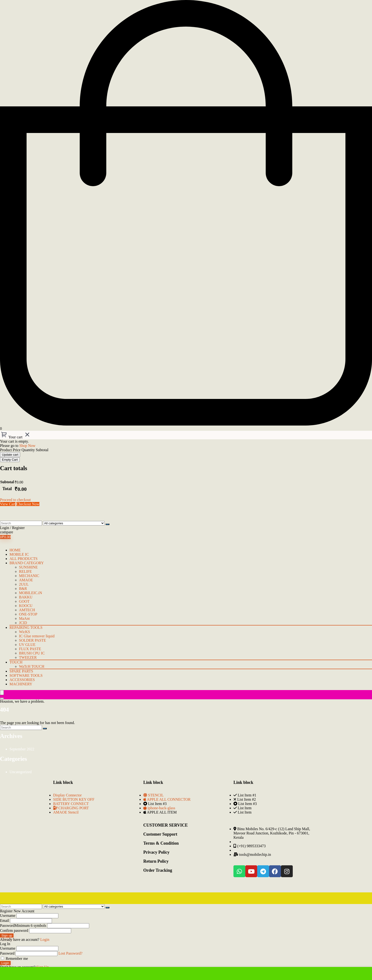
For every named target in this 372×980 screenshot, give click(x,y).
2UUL (24, 584)
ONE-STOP (28, 614)
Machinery (21, 684)
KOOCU (26, 606)
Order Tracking (158, 870)
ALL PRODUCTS (23, 559)
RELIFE (25, 571)
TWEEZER (28, 657)
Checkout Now (28, 504)
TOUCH (16, 662)
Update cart (10, 455)
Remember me (14, 959)
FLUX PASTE (30, 649)
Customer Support (160, 834)
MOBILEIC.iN (30, 593)
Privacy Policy (156, 852)
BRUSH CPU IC (32, 653)
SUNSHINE (28, 567)
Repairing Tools (26, 627)
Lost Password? (70, 953)
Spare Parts (21, 671)
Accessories (22, 680)
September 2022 (22, 749)
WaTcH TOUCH (32, 666)
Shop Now (27, 446)
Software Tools (26, 675)
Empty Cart (10, 460)
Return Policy (156, 861)
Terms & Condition (161, 843)
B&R (23, 589)
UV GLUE (27, 645)
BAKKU (26, 597)
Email (5, 921)
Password (23, 926)
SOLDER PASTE (33, 640)
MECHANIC (29, 576)
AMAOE (26, 580)
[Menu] (2, 693)
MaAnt (24, 618)
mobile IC (19, 554)
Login (5, 963)
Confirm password (14, 930)
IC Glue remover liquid (37, 636)
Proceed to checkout (15, 500)
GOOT (24, 601)
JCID (23, 623)
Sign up (7, 935)
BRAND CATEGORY (27, 563)
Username (8, 916)
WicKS (24, 632)
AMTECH (27, 610)
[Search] (107, 524)
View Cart (8, 504)
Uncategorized (21, 772)
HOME (15, 550)
